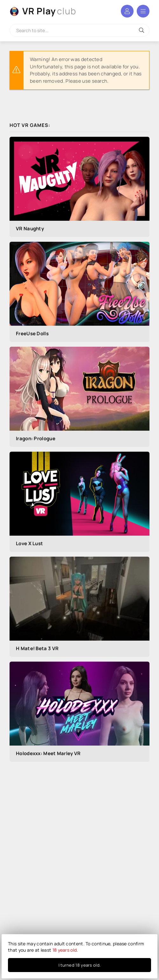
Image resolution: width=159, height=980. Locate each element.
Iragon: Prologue (36, 438)
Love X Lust (29, 543)
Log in (127, 11)
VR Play (49, 11)
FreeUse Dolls (32, 334)
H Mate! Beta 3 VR (37, 648)
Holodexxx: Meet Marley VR (48, 753)
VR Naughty (30, 229)
